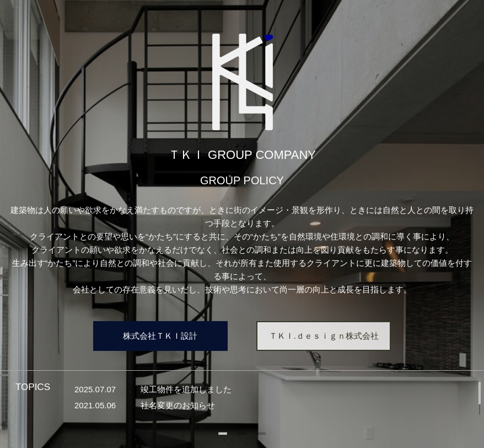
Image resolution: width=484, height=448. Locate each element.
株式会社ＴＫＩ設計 (160, 336)
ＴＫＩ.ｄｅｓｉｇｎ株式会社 (324, 336)
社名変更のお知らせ (178, 405)
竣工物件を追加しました (186, 389)
